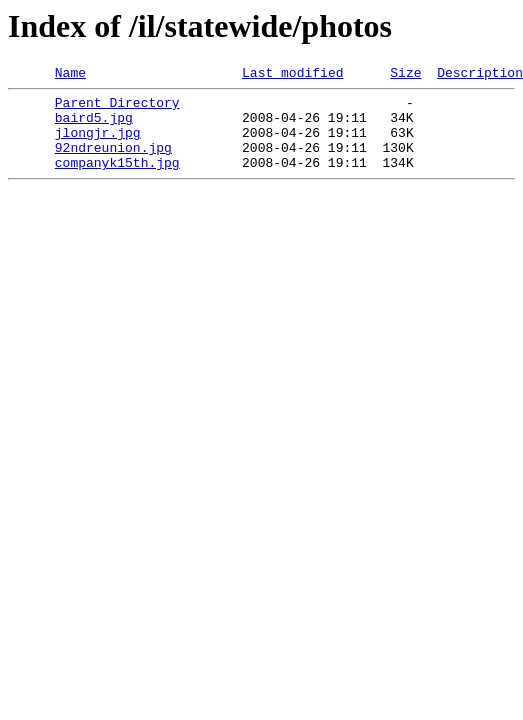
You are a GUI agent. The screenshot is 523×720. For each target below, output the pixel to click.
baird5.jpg (94, 126)
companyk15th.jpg (117, 180)
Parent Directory (117, 108)
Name (70, 75)
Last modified (292, 75)
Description (480, 75)
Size (405, 75)
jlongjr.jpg (98, 144)
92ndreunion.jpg (113, 162)
